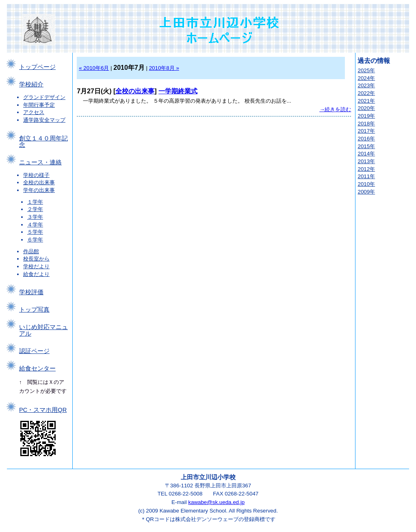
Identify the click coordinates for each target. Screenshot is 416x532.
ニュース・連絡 (40, 162)
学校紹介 (31, 84)
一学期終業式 (178, 91)
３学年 (35, 217)
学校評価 (31, 292)
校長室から (36, 259)
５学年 (35, 232)
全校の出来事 (39, 182)
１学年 (35, 202)
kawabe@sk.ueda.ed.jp (216, 502)
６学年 (35, 240)
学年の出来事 (39, 190)
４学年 (35, 225)
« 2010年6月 (94, 68)
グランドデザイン (44, 97)
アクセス (34, 112)
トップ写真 (34, 310)
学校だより (36, 266)
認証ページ (34, 351)
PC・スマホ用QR (43, 410)
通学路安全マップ (44, 120)
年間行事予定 (39, 105)
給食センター (37, 368)
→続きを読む (335, 109)
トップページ (37, 67)
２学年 (35, 209)
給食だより (36, 274)
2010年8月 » (164, 68)
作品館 (31, 251)
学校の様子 (36, 175)
